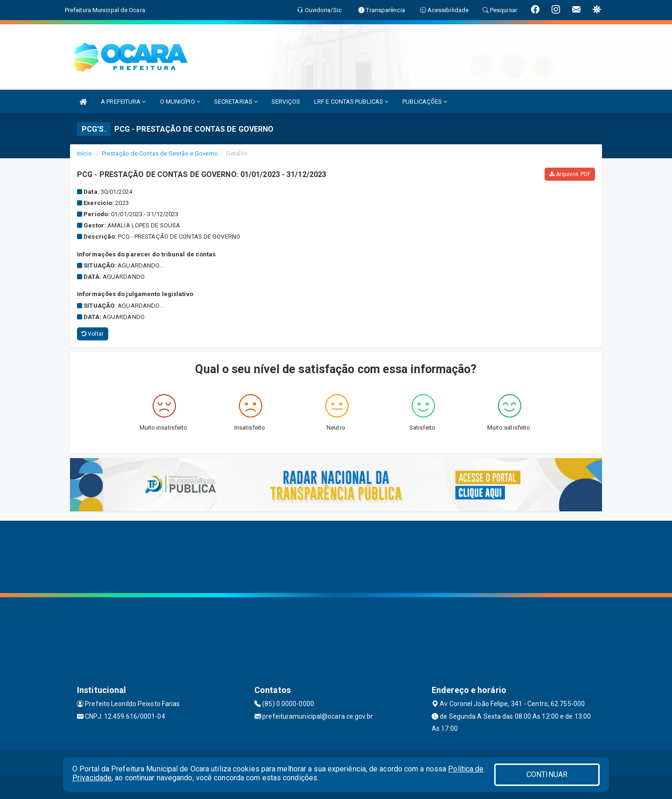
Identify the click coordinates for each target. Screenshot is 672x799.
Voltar (93, 334)
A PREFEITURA (123, 102)
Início (84, 153)
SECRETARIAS (236, 102)
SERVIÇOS (286, 102)
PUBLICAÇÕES (425, 102)
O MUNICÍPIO (180, 102)
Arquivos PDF (570, 174)
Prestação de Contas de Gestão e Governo (160, 153)
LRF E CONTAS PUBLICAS (351, 102)
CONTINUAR (547, 774)
